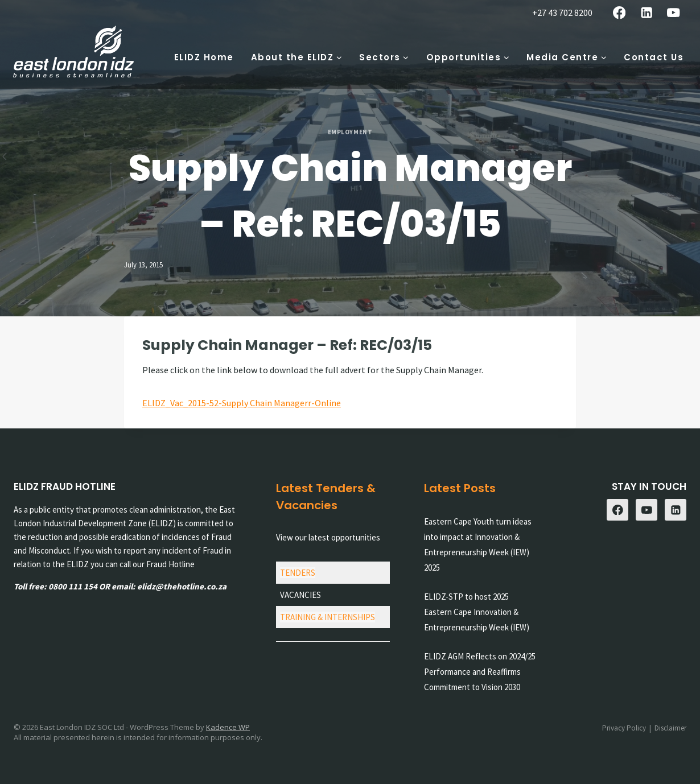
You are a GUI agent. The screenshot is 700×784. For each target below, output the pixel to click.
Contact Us (654, 57)
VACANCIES (300, 595)
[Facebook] (619, 13)
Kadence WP (228, 727)
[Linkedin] (646, 13)
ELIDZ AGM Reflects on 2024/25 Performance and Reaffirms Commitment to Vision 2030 (480, 672)
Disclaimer (670, 728)
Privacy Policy (624, 728)
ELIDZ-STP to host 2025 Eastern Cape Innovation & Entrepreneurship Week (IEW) (477, 612)
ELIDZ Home (204, 57)
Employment (350, 132)
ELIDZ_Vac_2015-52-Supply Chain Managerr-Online (242, 403)
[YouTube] (674, 13)
